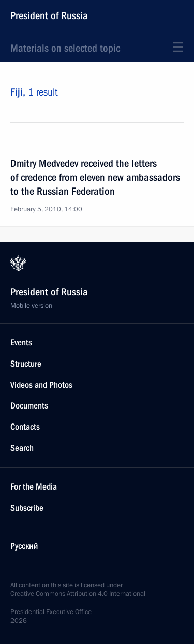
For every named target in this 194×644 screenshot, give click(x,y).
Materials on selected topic (65, 48)
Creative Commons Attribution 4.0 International (78, 594)
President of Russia (49, 15)
